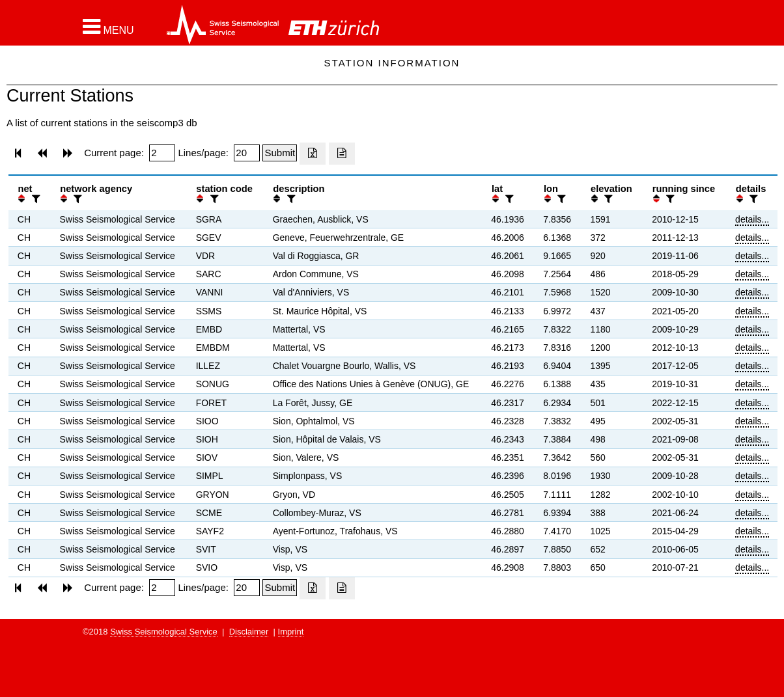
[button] (108, 27)
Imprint (291, 632)
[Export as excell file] (313, 154)
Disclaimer (249, 632)
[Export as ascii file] (342, 154)
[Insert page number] (162, 153)
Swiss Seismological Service (164, 632)
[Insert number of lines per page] (247, 153)
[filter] (35, 199)
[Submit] (280, 153)
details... (752, 219)
